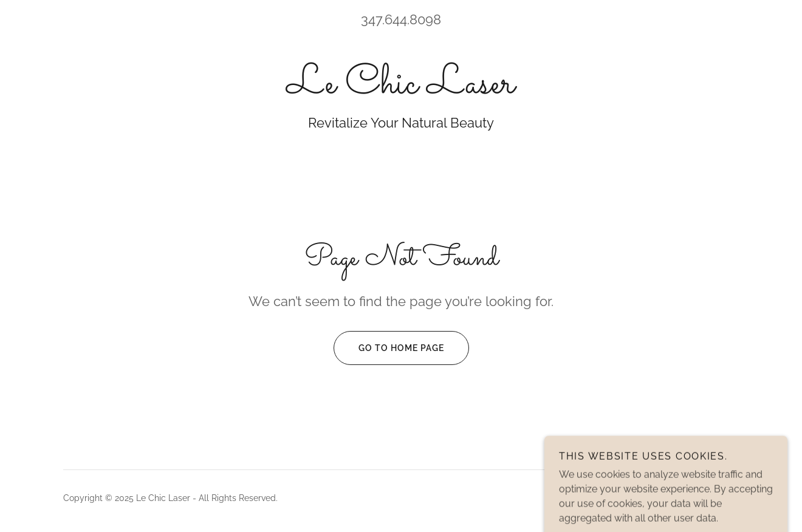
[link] (401, 90)
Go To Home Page (389, 348)
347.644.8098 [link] (401, 19)
